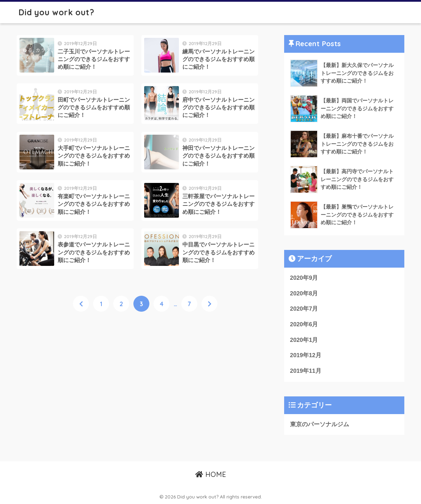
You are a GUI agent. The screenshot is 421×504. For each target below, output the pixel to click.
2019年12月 (306, 355)
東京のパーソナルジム (320, 424)
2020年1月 (304, 340)
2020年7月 (304, 309)
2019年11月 (306, 371)
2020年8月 (304, 293)
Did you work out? (56, 12)
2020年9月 (304, 278)
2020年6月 (304, 324)
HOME (211, 474)
